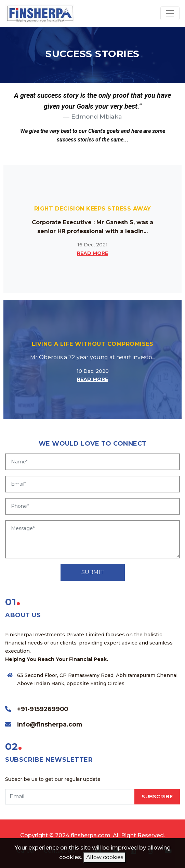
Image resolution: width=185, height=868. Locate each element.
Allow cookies (105, 857)
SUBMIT (93, 572)
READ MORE (92, 253)
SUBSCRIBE (157, 796)
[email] (70, 797)
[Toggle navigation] (170, 13)
